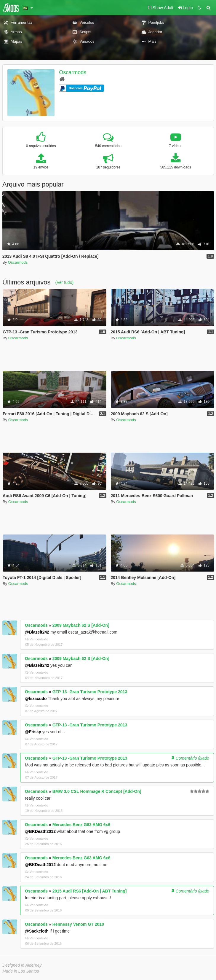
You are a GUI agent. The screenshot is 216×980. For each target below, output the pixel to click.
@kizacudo (36, 699)
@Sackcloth (37, 931)
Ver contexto (37, 639)
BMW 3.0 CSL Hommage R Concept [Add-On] (97, 791)
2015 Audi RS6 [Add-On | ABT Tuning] (90, 891)
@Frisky (33, 732)
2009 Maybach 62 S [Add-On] (81, 625)
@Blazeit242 (37, 632)
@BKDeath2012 (40, 831)
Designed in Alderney (22, 965)
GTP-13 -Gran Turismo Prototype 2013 (90, 692)
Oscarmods (73, 72)
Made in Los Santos (21, 971)
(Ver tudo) (64, 282)
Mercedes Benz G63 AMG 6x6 (81, 825)
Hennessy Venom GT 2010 (78, 924)
